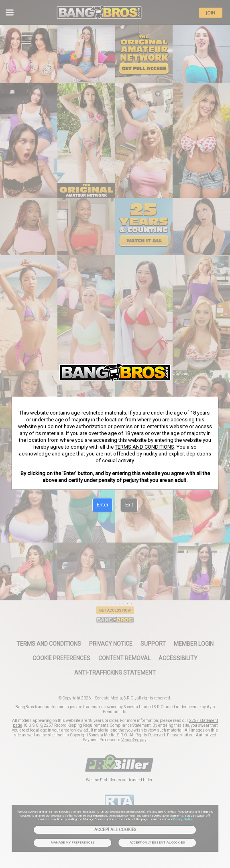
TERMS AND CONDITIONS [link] (145, 447)
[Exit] (129, 505)
